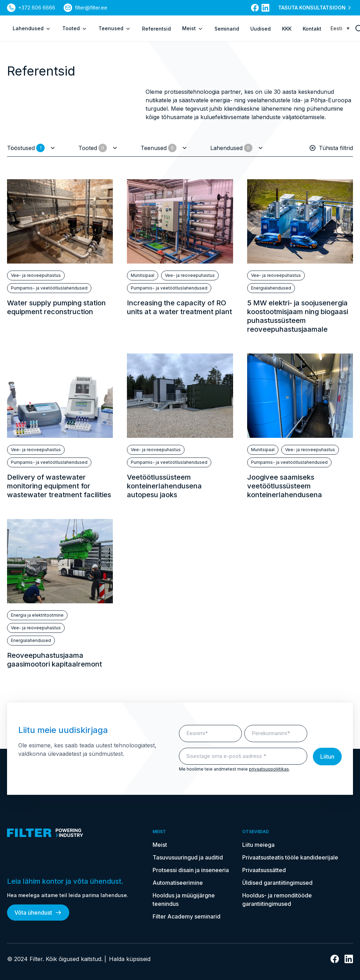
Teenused (115, 28)
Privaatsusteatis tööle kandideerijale (290, 857)
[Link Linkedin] (265, 8)
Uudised (261, 29)
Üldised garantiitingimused (277, 883)
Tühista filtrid (331, 148)
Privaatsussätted (264, 870)
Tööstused (26, 148)
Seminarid (227, 29)
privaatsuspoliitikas (269, 769)
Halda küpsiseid (130, 959)
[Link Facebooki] (255, 8)
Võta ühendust (38, 913)
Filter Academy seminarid (187, 916)
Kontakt (312, 29)
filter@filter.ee (91, 8)
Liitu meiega (258, 845)
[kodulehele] (76, 833)
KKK (287, 29)
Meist (193, 28)
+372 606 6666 (37, 8)
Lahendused (32, 28)
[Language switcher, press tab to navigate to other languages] (340, 28)
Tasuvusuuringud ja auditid (188, 857)
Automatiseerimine (178, 883)
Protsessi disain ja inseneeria (191, 870)
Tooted (75, 28)
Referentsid (156, 29)
